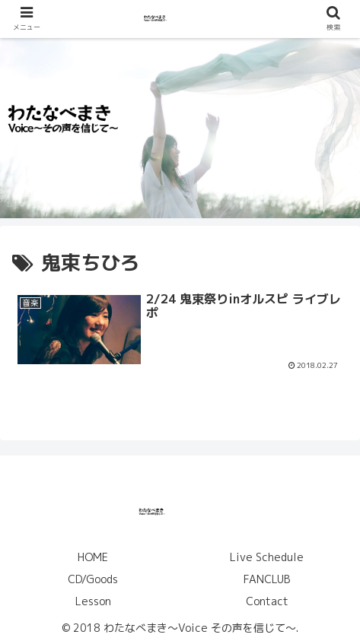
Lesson (93, 601)
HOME (93, 557)
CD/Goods (93, 579)
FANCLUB (267, 579)
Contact (267, 601)
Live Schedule (267, 557)
